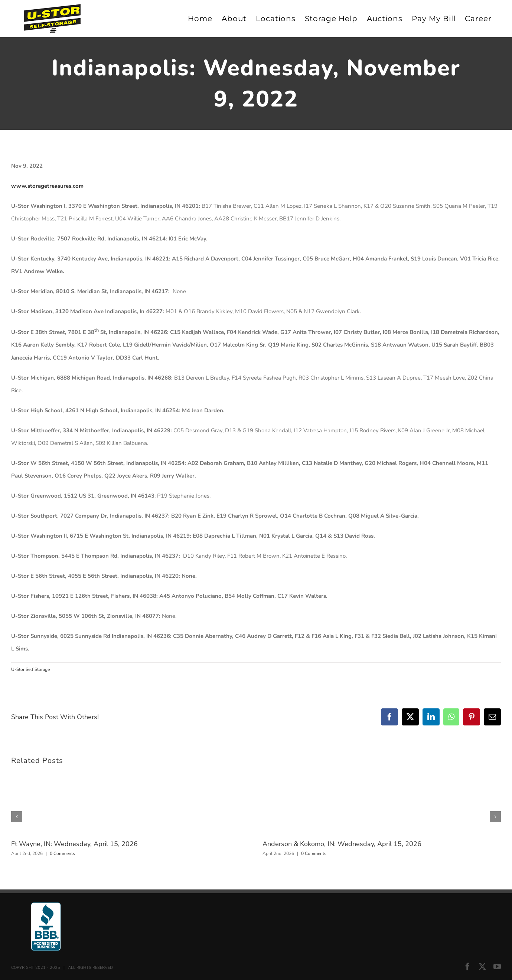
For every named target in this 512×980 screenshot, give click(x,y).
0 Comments (62, 853)
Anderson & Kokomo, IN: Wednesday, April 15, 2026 (342, 844)
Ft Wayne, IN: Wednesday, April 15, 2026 (74, 844)
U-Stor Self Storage (30, 669)
